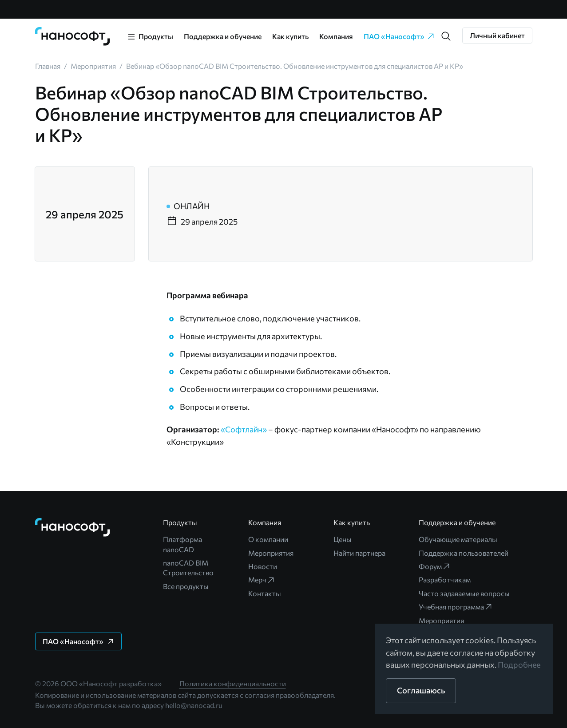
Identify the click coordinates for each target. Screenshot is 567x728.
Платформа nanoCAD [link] (182, 544)
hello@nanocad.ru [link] (194, 705)
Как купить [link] (290, 36)
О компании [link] (268, 539)
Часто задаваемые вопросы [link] (464, 593)
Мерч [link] (262, 580)
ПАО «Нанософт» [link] (399, 36)
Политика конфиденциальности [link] (233, 683)
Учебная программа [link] (456, 607)
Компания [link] (336, 36)
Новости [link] (263, 566)
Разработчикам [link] (445, 580)
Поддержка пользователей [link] (464, 553)
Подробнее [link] (519, 665)
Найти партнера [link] (359, 553)
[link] (73, 36)
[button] (446, 36)
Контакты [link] (265, 593)
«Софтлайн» (244, 429)
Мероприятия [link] (271, 553)
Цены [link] (343, 539)
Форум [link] (435, 566)
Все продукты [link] (186, 586)
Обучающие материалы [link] (458, 539)
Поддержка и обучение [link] (223, 36)
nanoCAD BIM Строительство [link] (188, 568)
